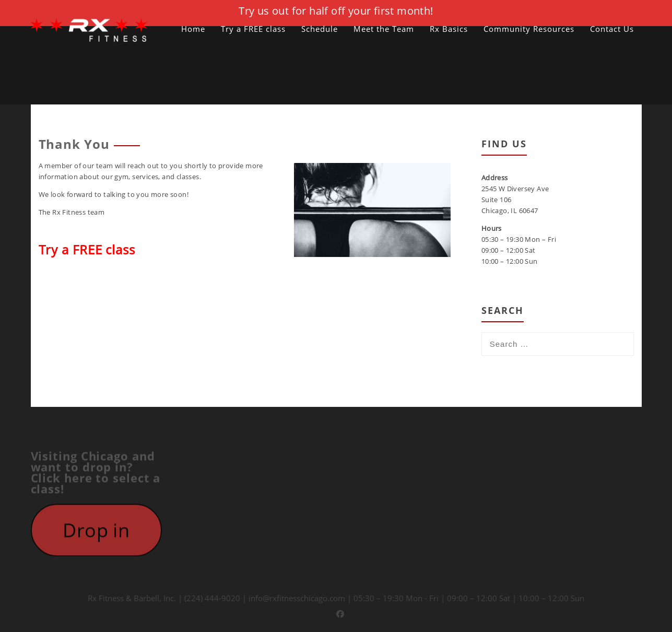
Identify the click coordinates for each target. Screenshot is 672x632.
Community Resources (529, 29)
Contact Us (612, 29)
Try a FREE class (253, 29)
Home (193, 29)
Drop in (96, 533)
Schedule (320, 29)
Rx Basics (449, 29)
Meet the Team (384, 29)
